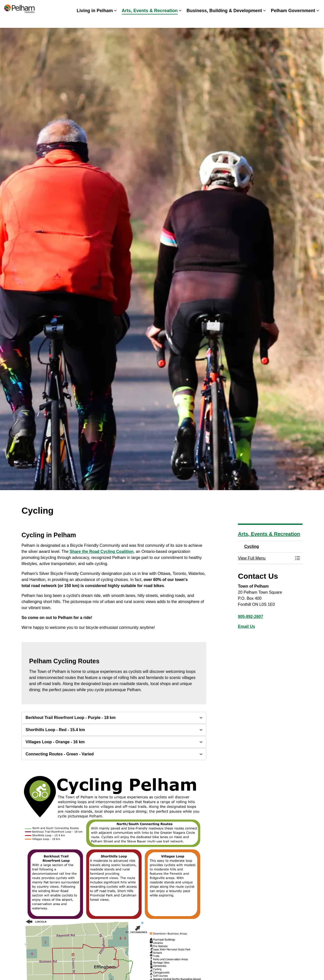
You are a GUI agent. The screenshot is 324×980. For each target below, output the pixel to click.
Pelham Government (293, 21)
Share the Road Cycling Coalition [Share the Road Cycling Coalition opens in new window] (102, 552)
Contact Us (296, 7)
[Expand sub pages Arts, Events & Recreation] (180, 21)
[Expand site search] (315, 7)
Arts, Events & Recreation (150, 21)
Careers (216, 7)
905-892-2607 (251, 617)
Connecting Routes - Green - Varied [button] (60, 754)
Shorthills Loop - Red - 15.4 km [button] (55, 730)
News (233, 7)
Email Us (247, 626)
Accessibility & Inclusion (184, 7)
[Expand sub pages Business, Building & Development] (265, 21)
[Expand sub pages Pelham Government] (318, 21)
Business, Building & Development (224, 21)
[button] (265, 558)
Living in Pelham (95, 21)
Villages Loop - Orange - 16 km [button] (55, 742)
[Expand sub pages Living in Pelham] (115, 21)
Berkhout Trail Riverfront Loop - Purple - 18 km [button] (71, 718)
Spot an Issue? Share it (262, 7)
